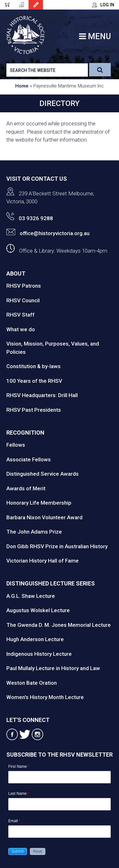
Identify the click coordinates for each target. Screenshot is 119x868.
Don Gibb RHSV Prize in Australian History (57, 546)
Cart (7, 5)
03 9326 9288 (30, 218)
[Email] (60, 832)
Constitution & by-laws (33, 366)
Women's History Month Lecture (45, 697)
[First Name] (60, 777)
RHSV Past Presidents (34, 410)
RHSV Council (23, 300)
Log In (107, 5)
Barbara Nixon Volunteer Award (44, 517)
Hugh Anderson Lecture (35, 639)
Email (14, 821)
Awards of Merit (26, 488)
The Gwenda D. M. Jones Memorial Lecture (59, 625)
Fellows (16, 445)
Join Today (36, 5)
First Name (19, 766)
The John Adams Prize (34, 532)
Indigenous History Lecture (39, 654)
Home (22, 86)
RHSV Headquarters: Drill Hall (42, 395)
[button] (18, 851)
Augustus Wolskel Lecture (38, 610)
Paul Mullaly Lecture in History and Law (53, 668)
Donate (21, 5)
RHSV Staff (20, 315)
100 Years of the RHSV (34, 381)
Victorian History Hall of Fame (43, 561)
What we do (21, 329)
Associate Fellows (29, 459)
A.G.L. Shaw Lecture (31, 596)
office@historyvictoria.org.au (48, 233)
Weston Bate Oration (32, 683)
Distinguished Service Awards (43, 474)
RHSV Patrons (24, 286)
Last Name (19, 794)
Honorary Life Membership (39, 503)
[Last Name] (60, 804)
